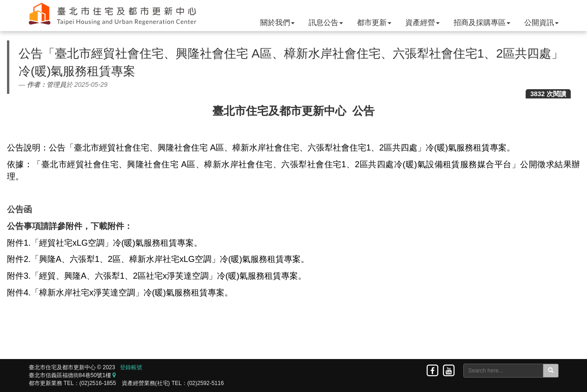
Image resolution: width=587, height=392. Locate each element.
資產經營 (422, 23)
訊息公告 (326, 23)
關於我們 (277, 23)
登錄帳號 (131, 367)
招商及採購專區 (482, 23)
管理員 (56, 85)
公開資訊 (541, 23)
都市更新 (374, 23)
